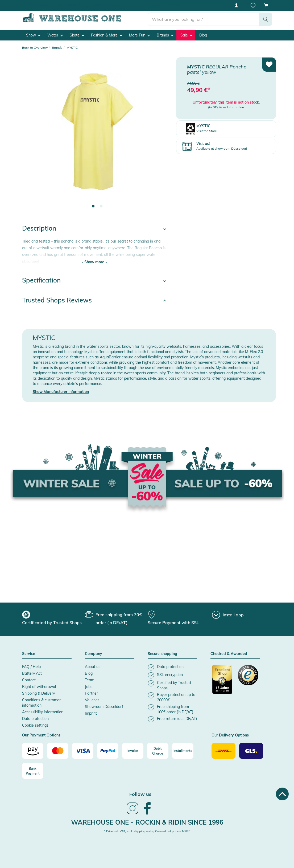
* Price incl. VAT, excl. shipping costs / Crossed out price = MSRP (147, 831)
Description (39, 228)
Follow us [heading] (140, 794)
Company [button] (94, 654)
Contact (29, 680)
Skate (77, 35)
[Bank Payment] (33, 771)
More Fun (139, 35)
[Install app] (228, 615)
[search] (203, 19)
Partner (91, 693)
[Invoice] (133, 751)
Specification (41, 280)
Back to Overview (35, 47)
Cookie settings (35, 725)
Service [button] (29, 654)
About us (93, 667)
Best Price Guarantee (107, 5)
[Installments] (183, 751)
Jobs (89, 687)
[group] (53, 619)
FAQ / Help (31, 667)
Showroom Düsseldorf (104, 707)
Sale (186, 35)
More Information (231, 107)
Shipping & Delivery (38, 693)
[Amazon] (33, 751)
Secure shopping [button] (162, 654)
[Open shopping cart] (266, 5)
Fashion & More (107, 35)
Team (90, 680)
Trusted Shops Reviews (57, 300)
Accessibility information (43, 712)
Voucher (92, 700)
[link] (132, 814)
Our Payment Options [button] (41, 735)
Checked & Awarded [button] (229, 654)
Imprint (91, 713)
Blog (203, 35)
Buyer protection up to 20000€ (160, 5)
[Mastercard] (58, 751)
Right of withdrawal (39, 687)
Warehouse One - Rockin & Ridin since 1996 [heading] (147, 822)
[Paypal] (108, 751)
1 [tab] (93, 206)
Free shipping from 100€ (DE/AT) (53, 5)
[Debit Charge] (158, 751)
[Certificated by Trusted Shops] (223, 682)
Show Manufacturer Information (61, 392)
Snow (33, 35)
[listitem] (172, 667)
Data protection (35, 719)
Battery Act (32, 673)
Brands (165, 35)
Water (55, 35)
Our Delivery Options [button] (230, 735)
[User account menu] (238, 5)
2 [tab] (101, 206)
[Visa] (83, 751)
